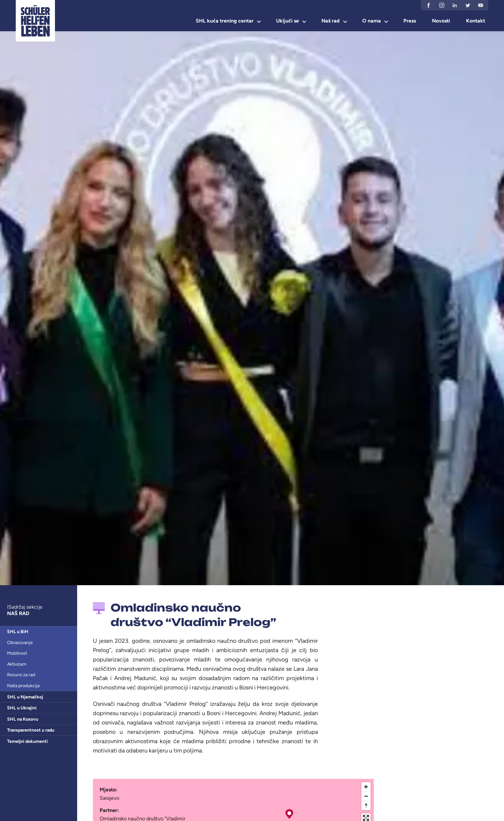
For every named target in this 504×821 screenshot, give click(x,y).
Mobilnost (17, 653)
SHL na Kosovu (23, 719)
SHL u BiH (18, 632)
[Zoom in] (366, 787)
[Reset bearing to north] (366, 805)
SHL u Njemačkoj (25, 697)
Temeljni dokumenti (27, 741)
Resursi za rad (21, 675)
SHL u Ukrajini (22, 708)
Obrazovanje (20, 643)
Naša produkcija (23, 686)
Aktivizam (17, 664)
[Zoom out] (366, 796)
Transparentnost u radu (31, 730)
